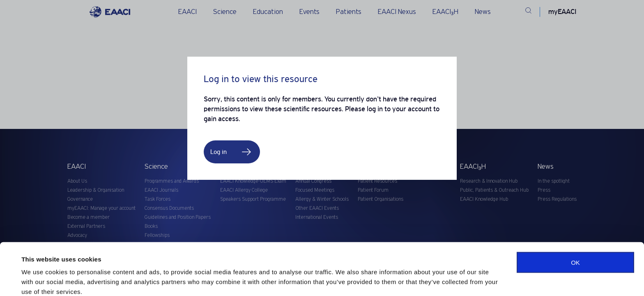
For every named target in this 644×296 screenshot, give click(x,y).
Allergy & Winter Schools (322, 199)
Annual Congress (313, 181)
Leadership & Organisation (96, 190)
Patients (349, 12)
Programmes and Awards (172, 181)
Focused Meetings (315, 190)
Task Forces (158, 199)
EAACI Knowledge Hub (484, 199)
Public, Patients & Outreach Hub (494, 190)
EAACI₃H (445, 12)
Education (268, 12)
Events (309, 12)
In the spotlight (554, 181)
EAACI (187, 12)
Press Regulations (557, 199)
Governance (80, 199)
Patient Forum (373, 190)
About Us (77, 181)
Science (225, 12)
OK (575, 228)
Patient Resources (377, 181)
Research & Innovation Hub (489, 181)
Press (544, 190)
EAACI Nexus (397, 12)
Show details (40, 280)
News (483, 12)
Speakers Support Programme (253, 199)
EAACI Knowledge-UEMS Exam (253, 181)
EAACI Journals (161, 190)
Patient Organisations (381, 199)
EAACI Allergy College (244, 190)
